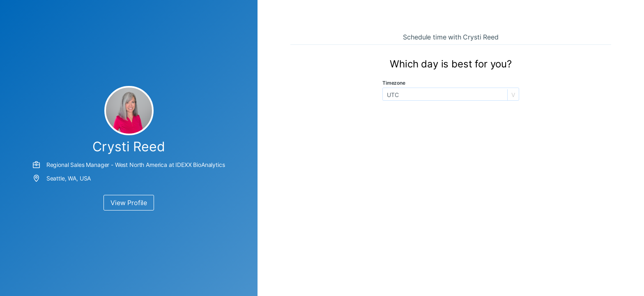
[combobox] (388, 95)
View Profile (129, 203)
